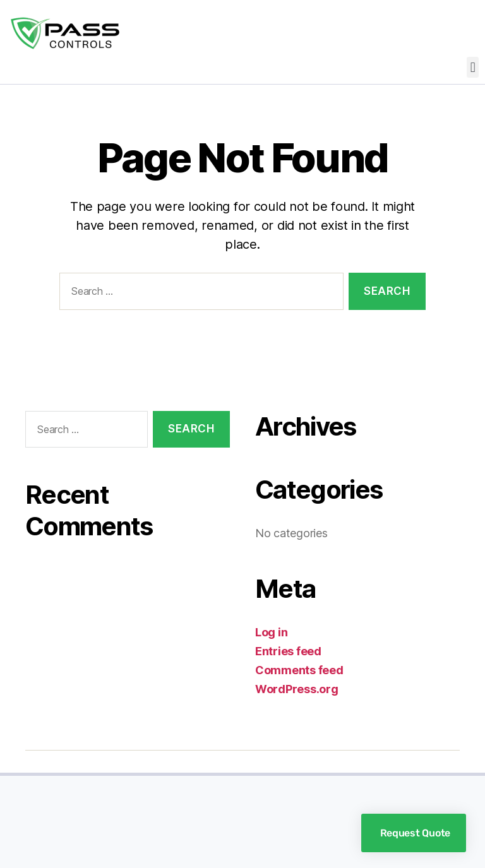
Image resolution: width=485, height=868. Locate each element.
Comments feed (299, 670)
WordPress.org (297, 689)
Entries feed (288, 651)
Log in (271, 632)
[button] (473, 67)
